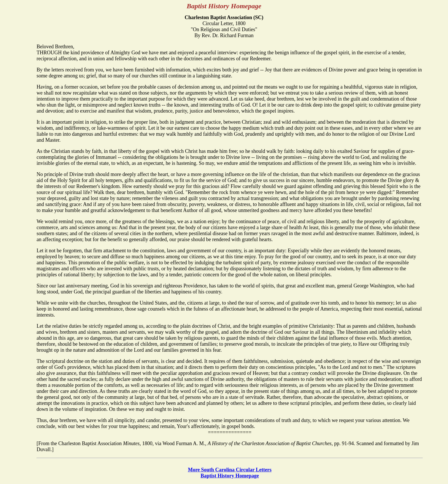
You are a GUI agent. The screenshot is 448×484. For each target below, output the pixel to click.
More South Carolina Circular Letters (230, 470)
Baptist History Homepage (230, 476)
